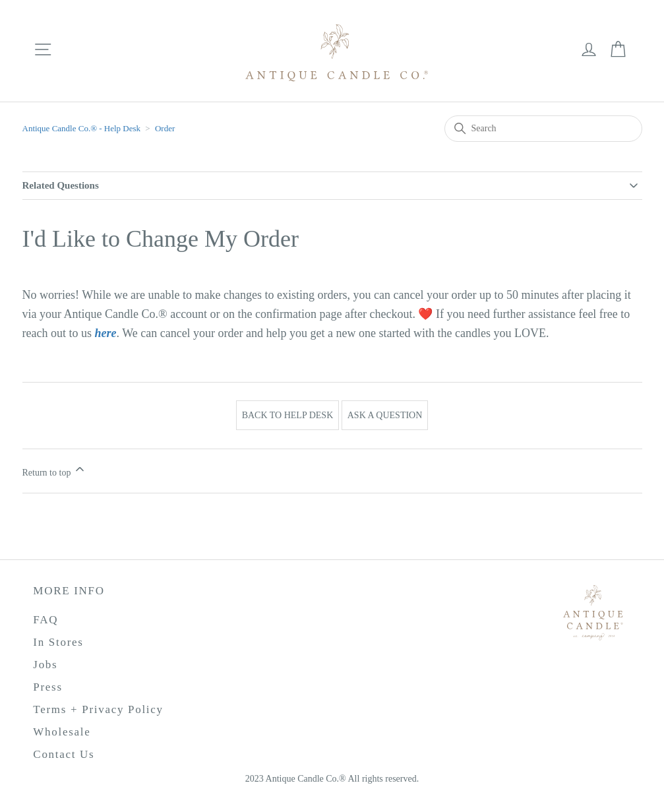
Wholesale (62, 732)
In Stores (58, 642)
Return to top (54, 470)
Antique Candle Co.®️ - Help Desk (83, 128)
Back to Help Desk (288, 415)
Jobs (45, 665)
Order (165, 128)
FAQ (45, 620)
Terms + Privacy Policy (98, 709)
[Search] (543, 129)
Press (47, 687)
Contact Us (64, 754)
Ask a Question (385, 415)
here (105, 333)
